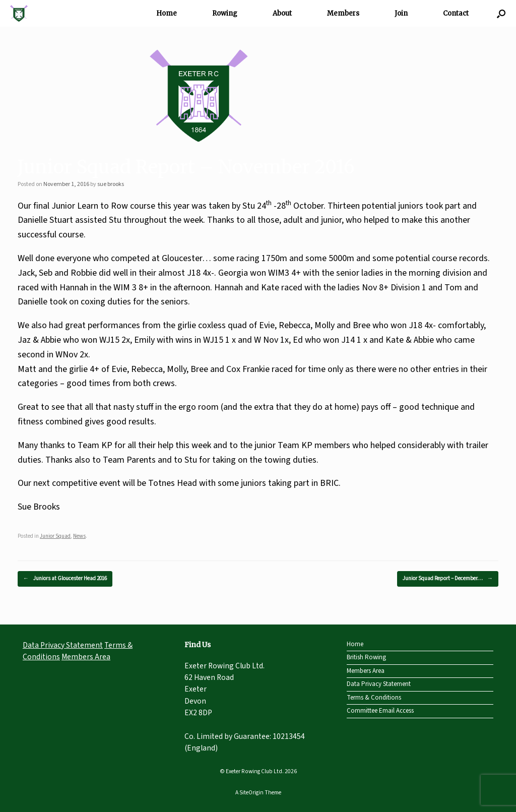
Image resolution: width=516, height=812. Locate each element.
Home (167, 13)
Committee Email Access (380, 711)
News (79, 536)
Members (343, 13)
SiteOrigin (251, 793)
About (282, 13)
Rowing (225, 13)
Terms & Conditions (374, 698)
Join (401, 13)
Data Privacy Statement (63, 645)
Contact (456, 13)
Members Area (86, 657)
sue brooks (111, 184)
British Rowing (366, 657)
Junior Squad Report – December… (448, 579)
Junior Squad (55, 536)
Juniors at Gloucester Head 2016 (65, 579)
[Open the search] (501, 13)
